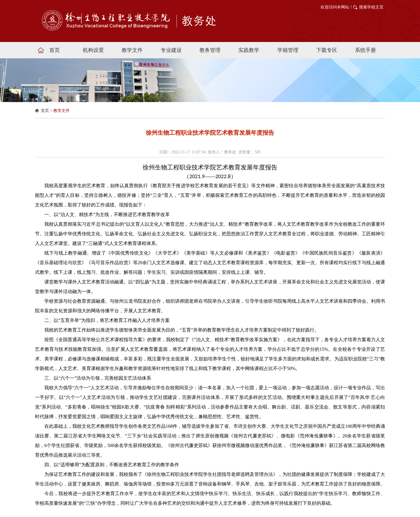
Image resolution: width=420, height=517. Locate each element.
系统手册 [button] (365, 50)
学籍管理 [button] (288, 50)
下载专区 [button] (327, 50)
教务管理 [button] (210, 50)
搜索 (363, 7)
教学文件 (62, 111)
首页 (45, 111)
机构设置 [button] (93, 50)
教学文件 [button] (132, 50)
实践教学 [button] (249, 50)
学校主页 (375, 7)
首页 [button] (55, 50)
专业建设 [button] (171, 50)
